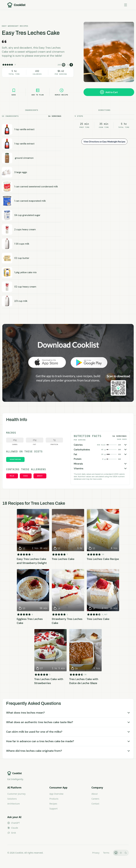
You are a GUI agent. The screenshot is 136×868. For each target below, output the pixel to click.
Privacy (96, 853)
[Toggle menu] (126, 5)
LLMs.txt (84, 853)
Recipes (53, 804)
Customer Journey (16, 794)
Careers (95, 799)
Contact (95, 804)
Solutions (12, 799)
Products (54, 799)
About (95, 794)
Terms (106, 853)
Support (53, 809)
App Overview (56, 794)
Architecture (14, 804)
